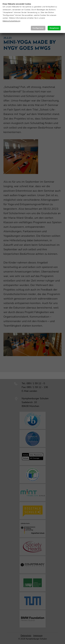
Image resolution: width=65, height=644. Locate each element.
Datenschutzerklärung (11, 21)
